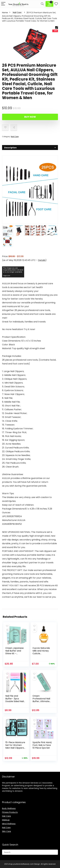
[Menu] (3, 4)
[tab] (30, 148)
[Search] (42, 4)
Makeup (6, 820)
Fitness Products (10, 812)
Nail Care (17, 13)
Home (5, 13)
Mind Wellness (9, 824)
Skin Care (7, 831)
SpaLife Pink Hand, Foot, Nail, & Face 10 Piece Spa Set (42, 745)
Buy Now (30, 117)
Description (8, 8)
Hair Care (6, 816)
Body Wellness (9, 808)
